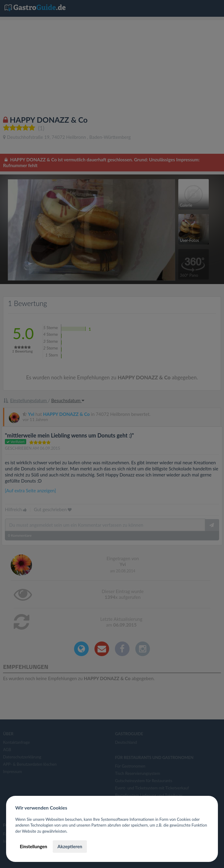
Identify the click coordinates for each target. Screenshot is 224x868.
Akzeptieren (70, 846)
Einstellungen (34, 846)
